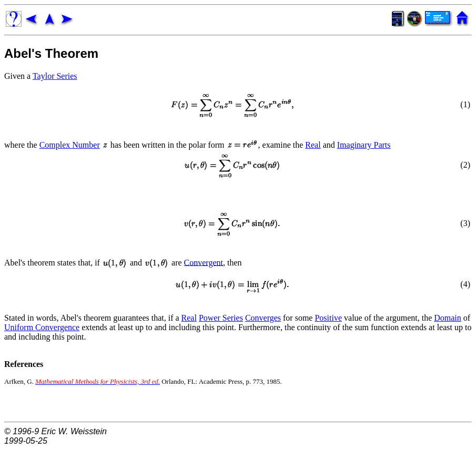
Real (313, 145)
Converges (263, 318)
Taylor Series (55, 76)
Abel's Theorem (51, 53)
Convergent (204, 262)
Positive (328, 318)
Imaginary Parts (364, 145)
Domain (448, 318)
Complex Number (70, 145)
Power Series (221, 318)
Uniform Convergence (42, 327)
